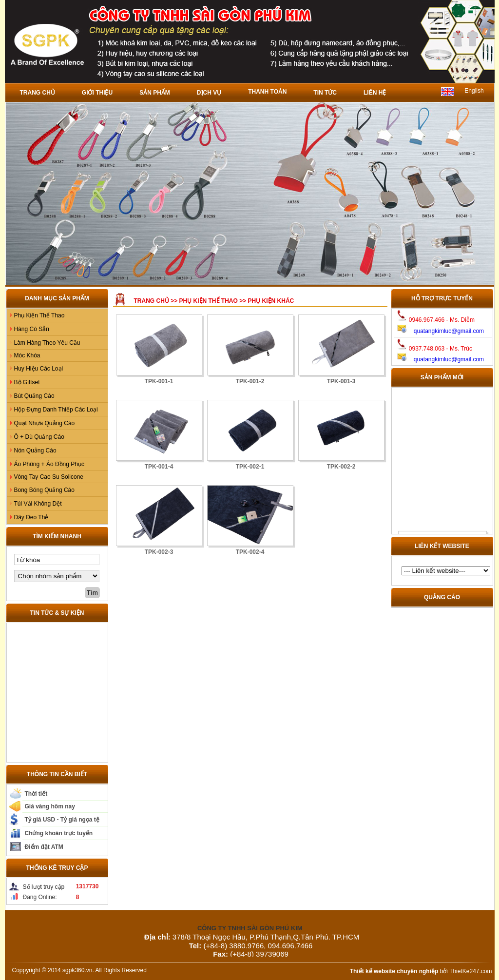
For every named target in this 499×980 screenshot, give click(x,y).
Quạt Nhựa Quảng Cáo (45, 423)
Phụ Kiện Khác (271, 301)
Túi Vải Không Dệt (38, 504)
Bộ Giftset (27, 382)
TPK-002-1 (250, 467)
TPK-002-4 (250, 552)
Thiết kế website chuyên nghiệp (394, 971)
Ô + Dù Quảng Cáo (39, 437)
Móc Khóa (27, 355)
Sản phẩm (155, 93)
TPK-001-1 (159, 381)
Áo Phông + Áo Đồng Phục (49, 464)
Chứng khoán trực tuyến (59, 833)
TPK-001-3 (341, 381)
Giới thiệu (97, 93)
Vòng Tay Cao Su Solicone (49, 477)
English (474, 91)
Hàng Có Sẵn (32, 329)
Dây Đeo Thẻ (31, 517)
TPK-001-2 (250, 381)
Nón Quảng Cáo (35, 451)
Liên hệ (375, 93)
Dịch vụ (209, 93)
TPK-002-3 (159, 552)
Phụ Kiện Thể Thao (39, 315)
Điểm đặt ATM (44, 847)
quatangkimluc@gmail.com (449, 331)
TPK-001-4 (159, 467)
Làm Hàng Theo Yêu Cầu (47, 343)
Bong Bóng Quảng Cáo (44, 490)
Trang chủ (38, 93)
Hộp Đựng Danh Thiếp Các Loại (56, 410)
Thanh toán (267, 92)
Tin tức (325, 93)
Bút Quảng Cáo (34, 396)
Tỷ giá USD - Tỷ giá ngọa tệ (62, 820)
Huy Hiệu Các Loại (39, 369)
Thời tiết (36, 794)
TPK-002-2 (341, 467)
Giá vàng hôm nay (50, 806)
